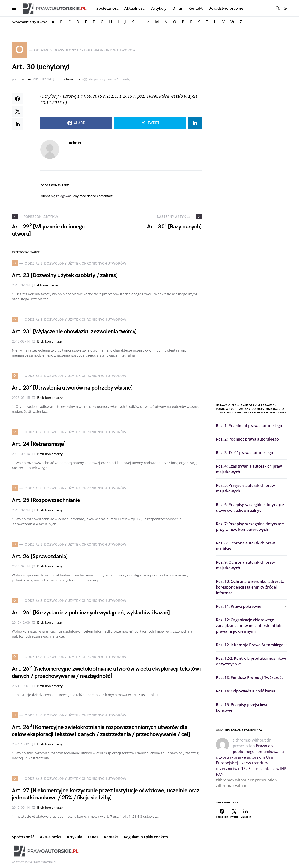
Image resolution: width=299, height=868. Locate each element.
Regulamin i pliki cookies (146, 837)
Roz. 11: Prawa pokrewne (239, 606)
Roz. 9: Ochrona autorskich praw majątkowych (245, 565)
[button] (285, 8)
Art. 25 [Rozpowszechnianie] (47, 500)
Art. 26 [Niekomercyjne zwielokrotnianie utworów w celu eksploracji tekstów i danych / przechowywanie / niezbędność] (107, 672)
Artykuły (74, 837)
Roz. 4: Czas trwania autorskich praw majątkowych (249, 469)
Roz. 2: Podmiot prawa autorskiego (247, 439)
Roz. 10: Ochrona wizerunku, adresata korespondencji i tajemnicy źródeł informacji (250, 587)
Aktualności (50, 837)
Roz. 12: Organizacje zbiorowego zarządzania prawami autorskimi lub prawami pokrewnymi (249, 626)
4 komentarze (47, 285)
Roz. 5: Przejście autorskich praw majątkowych (245, 488)
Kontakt (111, 837)
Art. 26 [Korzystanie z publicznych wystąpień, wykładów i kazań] (91, 613)
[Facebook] (222, 814)
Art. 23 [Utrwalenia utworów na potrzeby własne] (72, 388)
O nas (93, 837)
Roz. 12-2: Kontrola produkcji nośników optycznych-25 (251, 661)
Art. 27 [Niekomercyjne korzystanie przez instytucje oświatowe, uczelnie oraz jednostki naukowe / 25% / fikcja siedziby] (105, 794)
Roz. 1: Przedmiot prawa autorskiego (249, 426)
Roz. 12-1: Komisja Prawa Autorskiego (250, 645)
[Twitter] (234, 814)
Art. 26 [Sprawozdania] (40, 556)
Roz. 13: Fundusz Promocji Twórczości (250, 678)
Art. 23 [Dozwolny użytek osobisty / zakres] (65, 275)
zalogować (64, 196)
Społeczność (23, 837)
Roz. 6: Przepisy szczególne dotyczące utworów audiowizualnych (250, 507)
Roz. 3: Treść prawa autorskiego (245, 453)
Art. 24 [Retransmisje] (39, 444)
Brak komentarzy (71, 79)
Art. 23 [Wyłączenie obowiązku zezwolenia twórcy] (74, 332)
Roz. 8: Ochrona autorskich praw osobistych (245, 546)
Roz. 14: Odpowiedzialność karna (246, 691)
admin (26, 79)
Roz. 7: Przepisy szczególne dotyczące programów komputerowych (250, 527)
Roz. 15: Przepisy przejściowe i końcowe (243, 707)
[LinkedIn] (246, 814)
